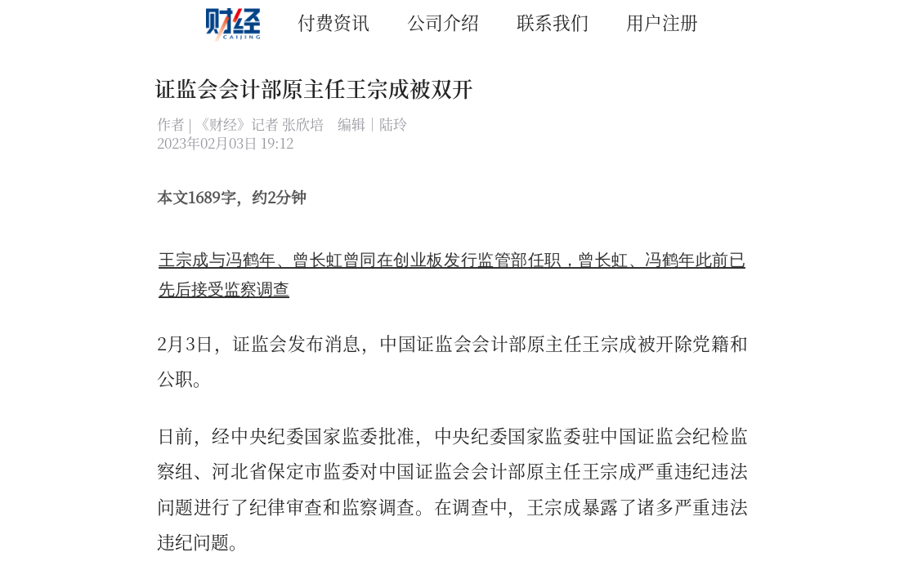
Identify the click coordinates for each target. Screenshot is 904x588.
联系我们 (553, 22)
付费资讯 (333, 22)
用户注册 (662, 22)
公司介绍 (443, 22)
